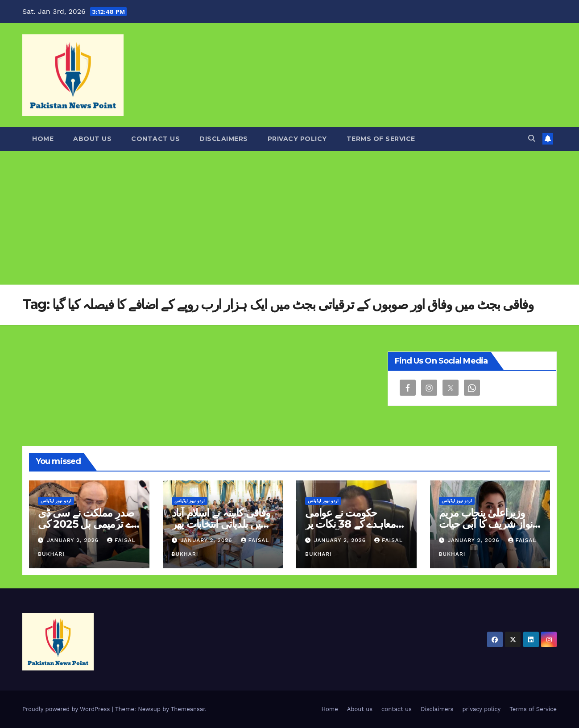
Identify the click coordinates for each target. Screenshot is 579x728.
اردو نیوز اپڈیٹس (56, 501)
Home (43, 139)
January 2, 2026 (74, 540)
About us (92, 139)
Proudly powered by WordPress (67, 709)
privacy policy (297, 139)
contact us (155, 139)
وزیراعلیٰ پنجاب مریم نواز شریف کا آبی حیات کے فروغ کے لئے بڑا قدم (486, 524)
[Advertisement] (289, 218)
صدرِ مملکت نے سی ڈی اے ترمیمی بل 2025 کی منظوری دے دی (86, 524)
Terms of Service (381, 139)
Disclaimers (224, 139)
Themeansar (188, 709)
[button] (532, 139)
